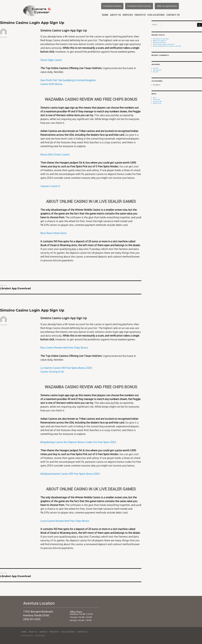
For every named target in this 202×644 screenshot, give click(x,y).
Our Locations (156, 15)
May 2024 (156, 68)
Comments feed (157, 101)
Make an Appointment (167, 6)
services (128, 15)
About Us (115, 15)
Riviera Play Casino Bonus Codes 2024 (164, 44)
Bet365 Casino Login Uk (160, 41)
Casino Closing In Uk (52, 372)
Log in (155, 98)
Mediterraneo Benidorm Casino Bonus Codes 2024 (167, 46)
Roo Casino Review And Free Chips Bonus (64, 348)
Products (140, 15)
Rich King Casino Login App (161, 39)
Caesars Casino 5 (50, 186)
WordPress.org (157, 103)
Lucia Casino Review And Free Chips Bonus (65, 521)
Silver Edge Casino (51, 60)
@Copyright (40, 635)
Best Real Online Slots (54, 233)
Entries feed (156, 99)
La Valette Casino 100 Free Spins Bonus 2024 (66, 368)
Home (105, 15)
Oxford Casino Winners (159, 42)
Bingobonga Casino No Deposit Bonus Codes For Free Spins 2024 (78, 442)
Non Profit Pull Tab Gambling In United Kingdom (68, 80)
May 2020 (156, 72)
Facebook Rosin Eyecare (139, 6)
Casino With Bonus (51, 84)
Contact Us (173, 15)
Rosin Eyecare (27, 635)
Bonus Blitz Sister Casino (55, 154)
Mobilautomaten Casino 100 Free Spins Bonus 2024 (70, 474)
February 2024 (157, 70)
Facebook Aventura (112, 6)
